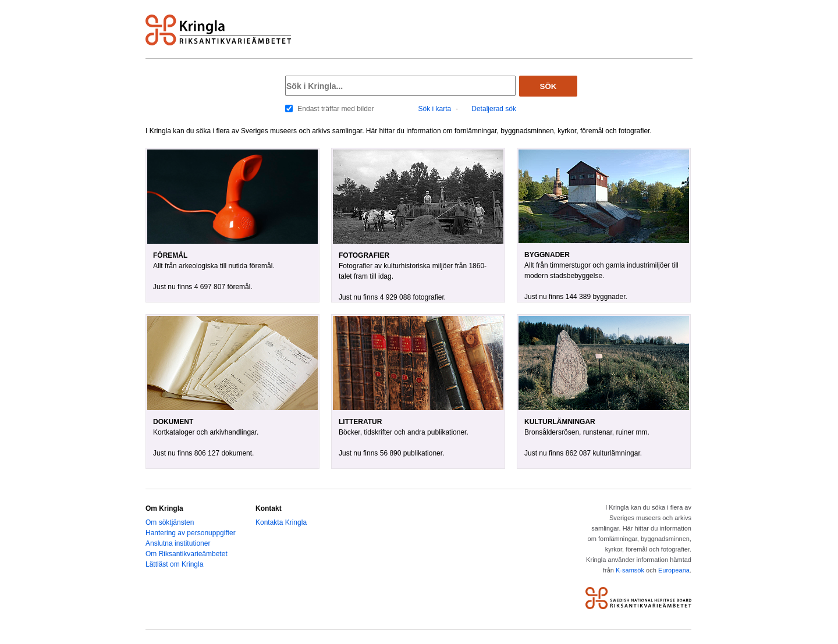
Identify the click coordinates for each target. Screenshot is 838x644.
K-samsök (630, 570)
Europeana (674, 570)
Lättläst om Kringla (174, 564)
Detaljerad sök (494, 109)
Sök (548, 86)
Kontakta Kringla (281, 522)
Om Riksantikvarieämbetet (187, 554)
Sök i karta (435, 109)
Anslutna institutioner (178, 543)
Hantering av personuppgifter (191, 533)
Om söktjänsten (170, 522)
